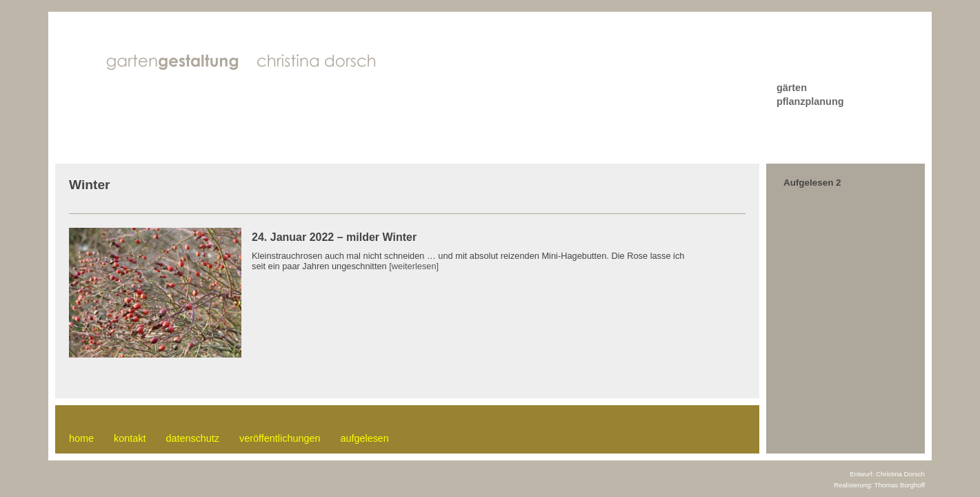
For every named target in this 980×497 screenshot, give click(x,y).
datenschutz (192, 438)
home (81, 438)
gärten (792, 88)
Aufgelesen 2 (812, 183)
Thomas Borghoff (900, 485)
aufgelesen (364, 438)
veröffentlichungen (280, 438)
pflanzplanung (810, 101)
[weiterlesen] (414, 266)
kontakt (130, 438)
